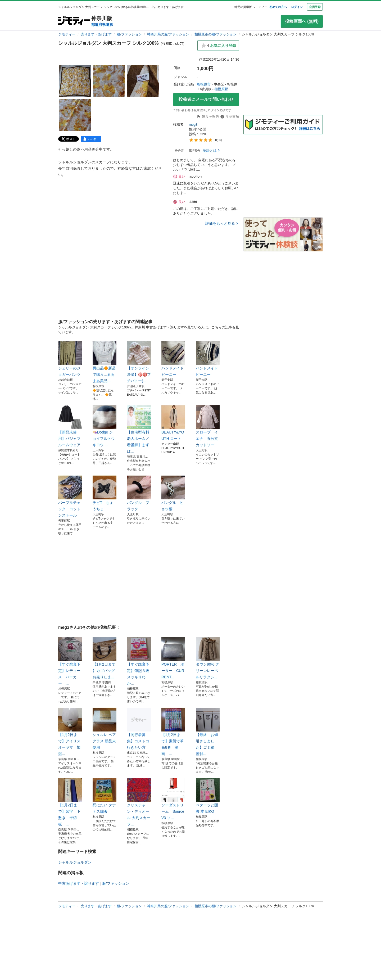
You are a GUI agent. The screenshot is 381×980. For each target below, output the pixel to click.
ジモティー (67, 34)
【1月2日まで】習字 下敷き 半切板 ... (70, 802)
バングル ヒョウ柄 (173, 493)
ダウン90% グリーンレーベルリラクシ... (208, 658)
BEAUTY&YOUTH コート (173, 423)
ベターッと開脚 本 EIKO (208, 796)
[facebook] (91, 139)
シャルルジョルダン (75, 862)
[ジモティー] (74, 21)
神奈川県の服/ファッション (168, 34)
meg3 (193, 125)
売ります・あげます (96, 34)
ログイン (297, 7)
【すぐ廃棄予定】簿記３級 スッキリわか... (139, 661)
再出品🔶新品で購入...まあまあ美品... (105, 362)
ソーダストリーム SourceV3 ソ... (173, 799)
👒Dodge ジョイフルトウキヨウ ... (105, 426)
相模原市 (204, 84)
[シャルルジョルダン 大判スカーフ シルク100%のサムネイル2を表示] (109, 81)
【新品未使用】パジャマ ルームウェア (70, 426)
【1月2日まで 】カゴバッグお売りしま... (105, 658)
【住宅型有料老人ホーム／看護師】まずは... (139, 429)
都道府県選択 (102, 25)
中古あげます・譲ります (79, 883)
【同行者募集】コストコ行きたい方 (139, 729)
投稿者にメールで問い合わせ (206, 99)
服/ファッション (129, 34)
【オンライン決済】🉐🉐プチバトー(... (139, 362)
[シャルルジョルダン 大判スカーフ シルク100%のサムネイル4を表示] (75, 115)
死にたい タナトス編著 (105, 796)
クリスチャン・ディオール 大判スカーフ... (139, 802)
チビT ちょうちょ (105, 493)
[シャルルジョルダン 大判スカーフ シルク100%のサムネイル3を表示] (143, 81)
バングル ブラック (139, 493)
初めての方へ (278, 7)
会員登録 (315, 7)
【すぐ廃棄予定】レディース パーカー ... (70, 661)
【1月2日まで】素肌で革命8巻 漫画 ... (173, 732)
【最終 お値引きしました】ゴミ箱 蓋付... (208, 732)
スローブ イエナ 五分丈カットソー (208, 426)
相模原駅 (221, 89)
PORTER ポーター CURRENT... (173, 658)
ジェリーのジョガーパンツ (70, 359)
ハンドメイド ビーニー (173, 359)
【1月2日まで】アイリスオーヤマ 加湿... (70, 732)
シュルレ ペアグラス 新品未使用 (105, 729)
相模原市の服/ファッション (216, 34)
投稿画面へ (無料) (302, 21)
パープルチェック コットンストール (70, 496)
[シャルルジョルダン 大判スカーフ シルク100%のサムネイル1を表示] (75, 81)
